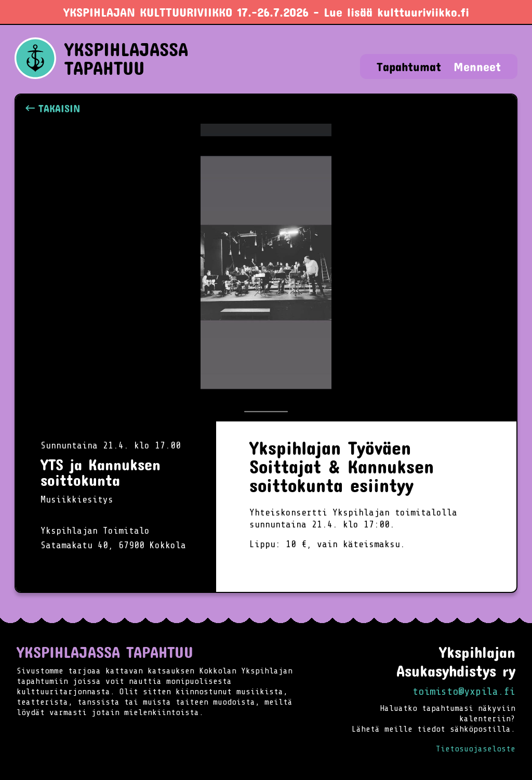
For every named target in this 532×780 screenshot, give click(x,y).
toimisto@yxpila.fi (464, 691)
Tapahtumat (409, 67)
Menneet (477, 67)
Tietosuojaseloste (476, 749)
